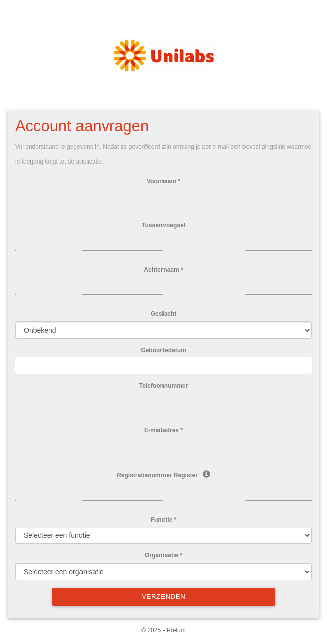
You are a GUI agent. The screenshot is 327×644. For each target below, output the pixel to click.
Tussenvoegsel (163, 225)
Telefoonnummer (163, 386)
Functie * (164, 520)
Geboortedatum (163, 350)
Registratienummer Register (163, 475)
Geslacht (164, 314)
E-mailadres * (163, 430)
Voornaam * (163, 181)
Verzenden (163, 596)
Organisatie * (163, 555)
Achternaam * (163, 270)
